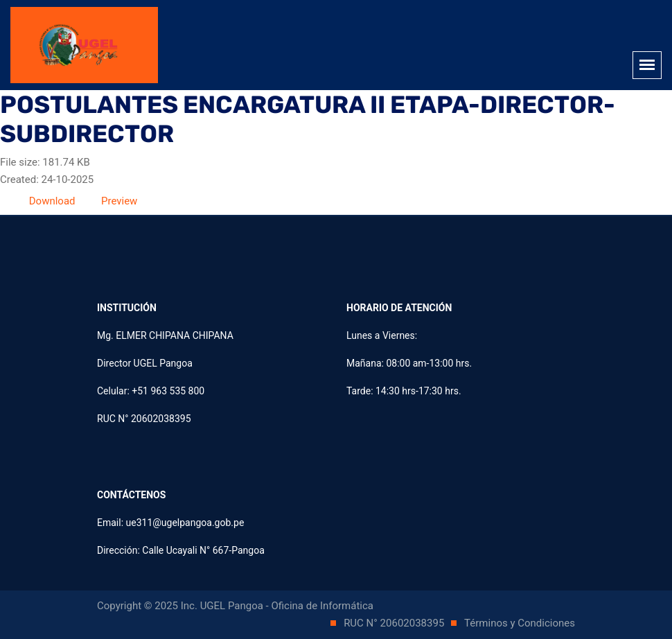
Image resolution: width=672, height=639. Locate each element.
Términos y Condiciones (520, 623)
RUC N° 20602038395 (395, 623)
